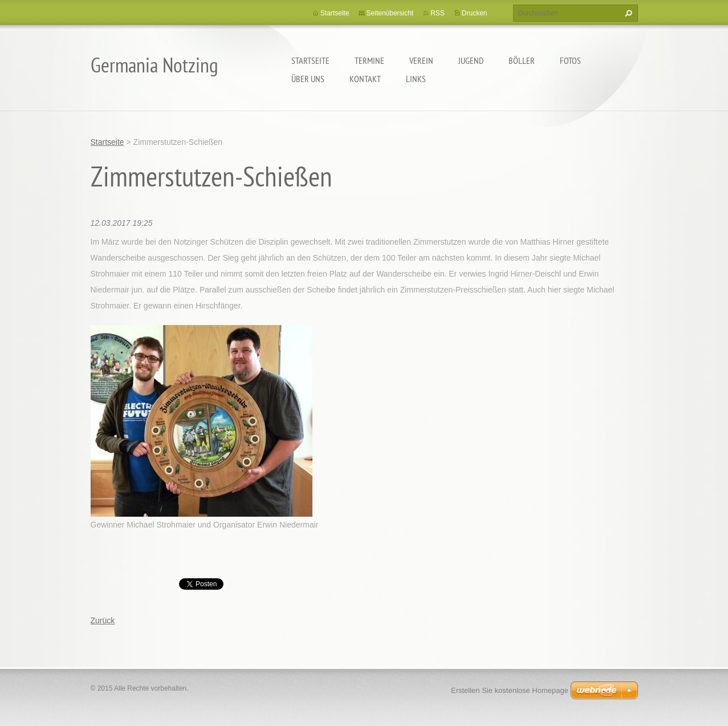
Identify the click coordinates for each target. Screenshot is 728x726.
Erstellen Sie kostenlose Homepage (510, 690)
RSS (438, 13)
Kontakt (365, 79)
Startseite (310, 60)
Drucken (475, 13)
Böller (522, 60)
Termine (369, 60)
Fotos (570, 60)
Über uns (308, 79)
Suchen (627, 13)
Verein (421, 60)
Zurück (103, 620)
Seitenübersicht (390, 13)
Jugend (471, 60)
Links (416, 79)
